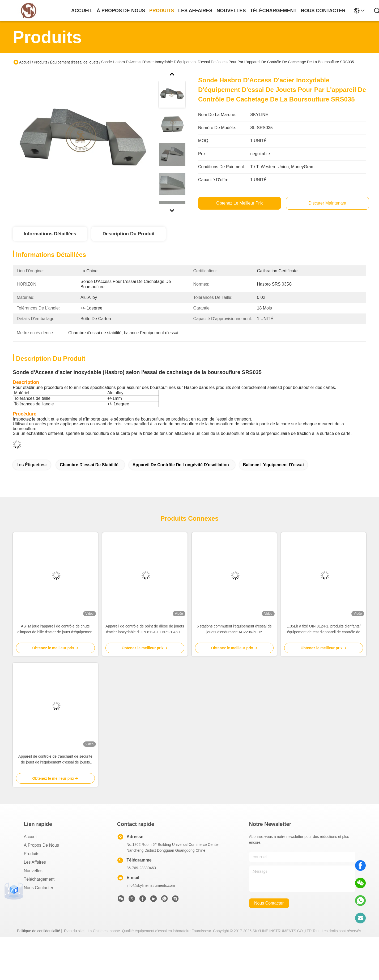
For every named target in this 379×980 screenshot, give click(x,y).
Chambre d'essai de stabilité (89, 465)
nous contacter (323, 11)
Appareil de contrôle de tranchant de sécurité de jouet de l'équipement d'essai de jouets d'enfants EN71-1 (55, 760)
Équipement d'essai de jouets (74, 62)
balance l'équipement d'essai (273, 465)
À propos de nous (121, 11)
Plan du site (74, 931)
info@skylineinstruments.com (151, 885)
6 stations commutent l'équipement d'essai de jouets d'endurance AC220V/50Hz (234, 629)
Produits (41, 62)
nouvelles (231, 11)
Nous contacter (39, 888)
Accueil (82, 11)
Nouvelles (33, 871)
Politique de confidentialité (39, 931)
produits (162, 11)
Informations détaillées (50, 234)
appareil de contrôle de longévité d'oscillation (181, 465)
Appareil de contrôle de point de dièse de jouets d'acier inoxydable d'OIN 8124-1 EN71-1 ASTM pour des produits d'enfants (145, 629)
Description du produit (129, 234)
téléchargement (273, 11)
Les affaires (35, 862)
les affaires (195, 11)
